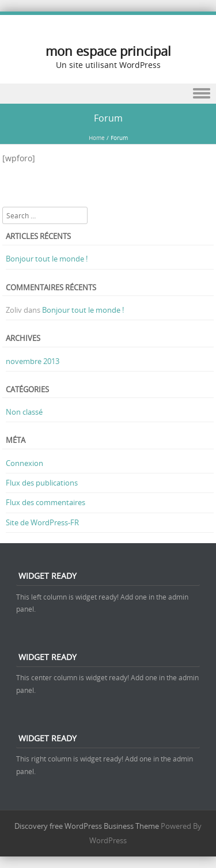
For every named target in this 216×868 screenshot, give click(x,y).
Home (97, 138)
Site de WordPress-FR (42, 522)
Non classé (24, 412)
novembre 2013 (33, 361)
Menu (108, 94)
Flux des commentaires (46, 502)
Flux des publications (42, 483)
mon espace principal (108, 51)
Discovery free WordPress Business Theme (87, 826)
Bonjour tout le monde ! (47, 259)
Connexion (24, 463)
